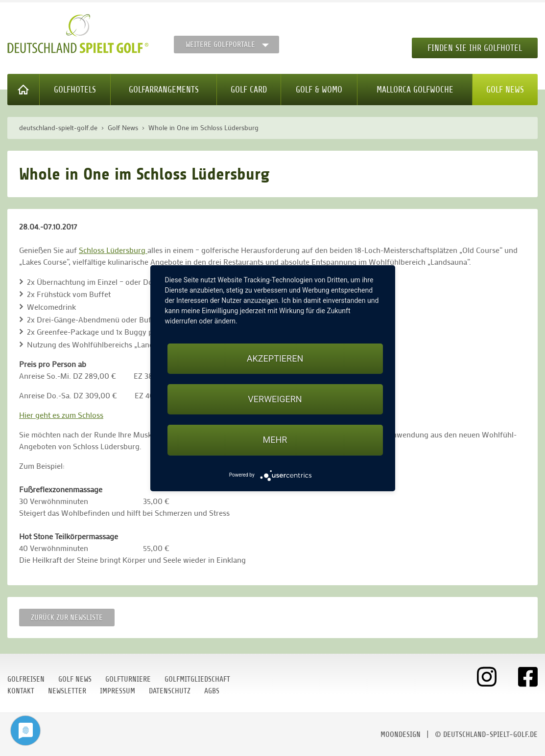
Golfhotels (75, 90)
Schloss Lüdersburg (113, 250)
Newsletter (67, 691)
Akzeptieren (275, 358)
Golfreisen (26, 679)
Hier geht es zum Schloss (61, 415)
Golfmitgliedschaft (197, 679)
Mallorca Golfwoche (415, 90)
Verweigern (275, 399)
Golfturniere (128, 679)
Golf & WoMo (319, 90)
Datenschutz (170, 691)
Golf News (505, 90)
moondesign (401, 734)
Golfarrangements (164, 90)
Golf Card (249, 90)
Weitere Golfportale (220, 45)
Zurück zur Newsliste (67, 618)
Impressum (118, 691)
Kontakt (21, 691)
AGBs (212, 691)
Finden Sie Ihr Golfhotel (475, 48)
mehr (275, 440)
